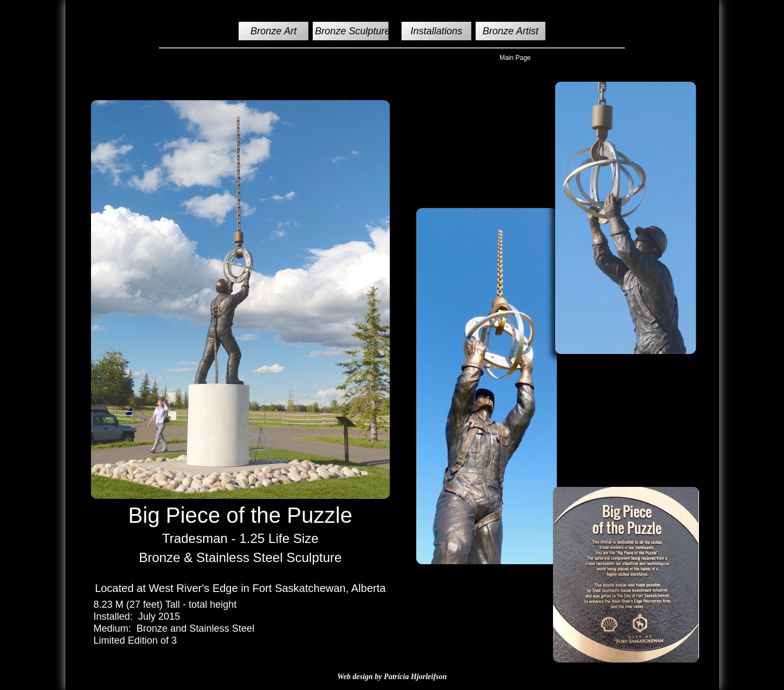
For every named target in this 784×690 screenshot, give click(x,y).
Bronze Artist (510, 31)
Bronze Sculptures (355, 31)
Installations (437, 31)
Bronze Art (274, 31)
